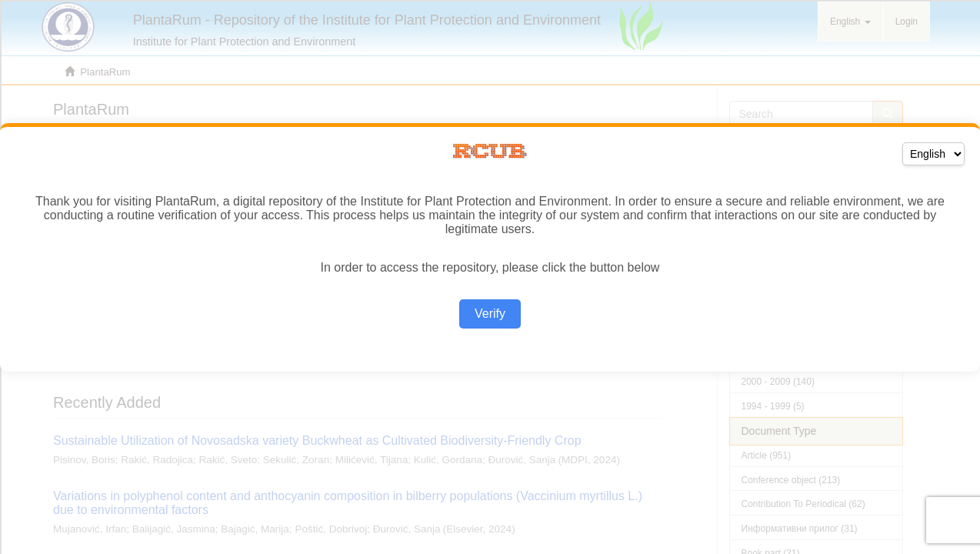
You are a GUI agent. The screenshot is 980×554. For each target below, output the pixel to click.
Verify (490, 314)
